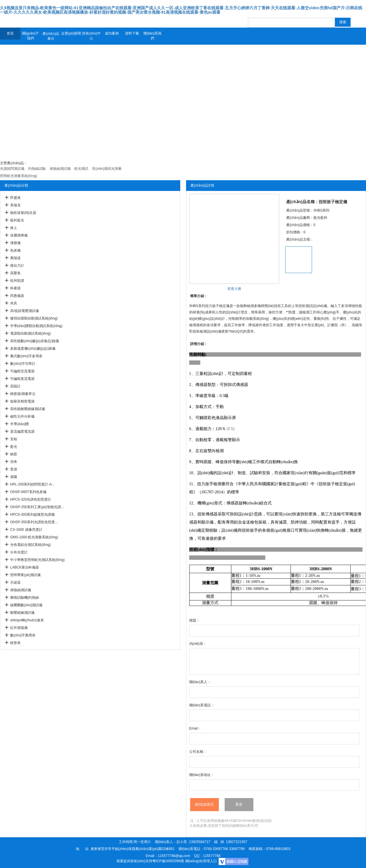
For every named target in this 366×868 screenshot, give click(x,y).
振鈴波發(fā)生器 (23, 213)
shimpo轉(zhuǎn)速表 (27, 620)
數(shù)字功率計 (23, 364)
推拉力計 (17, 266)
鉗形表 (15, 643)
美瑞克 (15, 205)
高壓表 (15, 273)
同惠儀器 (17, 296)
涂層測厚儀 (19, 235)
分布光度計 (19, 552)
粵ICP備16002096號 (168, 861)
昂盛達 (15, 198)
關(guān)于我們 (31, 36)
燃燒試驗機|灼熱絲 (25, 598)
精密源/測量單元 (23, 394)
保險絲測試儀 (21, 590)
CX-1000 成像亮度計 (26, 530)
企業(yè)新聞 (71, 33)
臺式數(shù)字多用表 (26, 356)
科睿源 (15, 288)
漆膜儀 (15, 243)
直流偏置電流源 (22, 432)
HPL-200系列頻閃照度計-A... (32, 484)
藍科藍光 (17, 220)
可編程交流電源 (22, 371)
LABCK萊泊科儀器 (25, 567)
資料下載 (132, 33)
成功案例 (112, 33)
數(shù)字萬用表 (23, 635)
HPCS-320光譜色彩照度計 (31, 499)
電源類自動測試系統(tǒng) (30, 333)
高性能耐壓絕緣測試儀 (28, 409)
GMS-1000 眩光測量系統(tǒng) (34, 537)
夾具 (14, 303)
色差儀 (15, 250)
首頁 (10, 33)
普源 (14, 469)
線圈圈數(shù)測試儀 (26, 605)
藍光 (14, 447)
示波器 (15, 582)
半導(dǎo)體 (19, 424)
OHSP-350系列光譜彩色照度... (34, 522)
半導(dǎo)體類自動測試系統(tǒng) (36, 326)
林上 (14, 228)
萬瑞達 (15, 258)
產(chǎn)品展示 (51, 36)
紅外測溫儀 (19, 628)
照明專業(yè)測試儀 (25, 575)
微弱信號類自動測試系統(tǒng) (34, 318)
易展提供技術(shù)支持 (134, 861)
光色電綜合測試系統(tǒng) (30, 545)
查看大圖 (234, 289)
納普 (14, 454)
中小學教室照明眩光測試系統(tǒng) (37, 560)
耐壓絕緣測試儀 (22, 613)
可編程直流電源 (22, 379)
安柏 (14, 439)
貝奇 (14, 462)
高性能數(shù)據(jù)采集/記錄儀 (35, 341)
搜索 (343, 22)
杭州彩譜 (17, 281)
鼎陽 (14, 477)
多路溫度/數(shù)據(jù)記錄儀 (33, 349)
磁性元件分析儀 (22, 416)
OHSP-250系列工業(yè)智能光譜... (37, 507)
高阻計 (15, 386)
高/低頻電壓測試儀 (25, 311)
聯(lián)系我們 (153, 36)
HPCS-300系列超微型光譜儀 (32, 515)
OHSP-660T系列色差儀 (28, 492)
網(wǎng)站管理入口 (201, 861)
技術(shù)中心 (91, 36)
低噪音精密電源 (22, 401)
